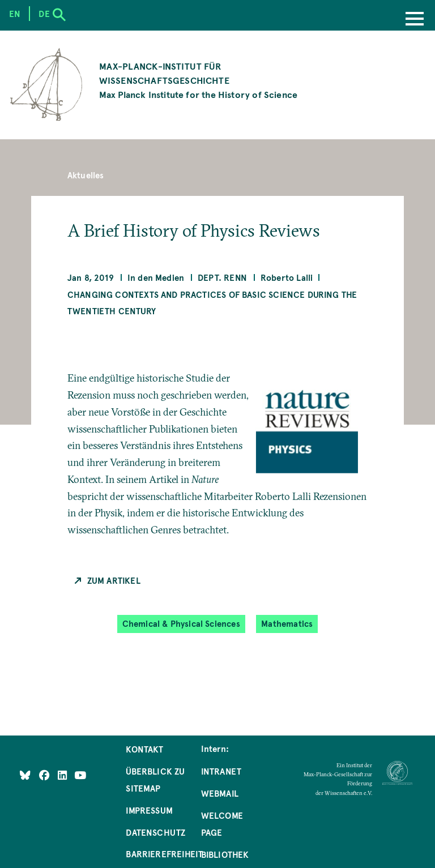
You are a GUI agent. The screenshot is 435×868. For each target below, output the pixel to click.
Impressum (149, 810)
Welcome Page (222, 824)
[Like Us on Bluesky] (25, 775)
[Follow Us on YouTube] (80, 775)
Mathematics (287, 624)
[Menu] (415, 20)
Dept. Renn (222, 277)
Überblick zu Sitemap (155, 780)
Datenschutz (155, 832)
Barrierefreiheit (164, 854)
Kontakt (144, 749)
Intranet (221, 771)
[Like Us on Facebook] (46, 775)
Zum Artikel (114, 580)
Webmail (220, 793)
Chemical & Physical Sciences (181, 624)
